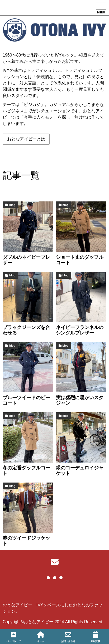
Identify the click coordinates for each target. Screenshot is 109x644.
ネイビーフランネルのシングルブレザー (80, 330)
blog (12, 205)
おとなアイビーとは (26, 139)
